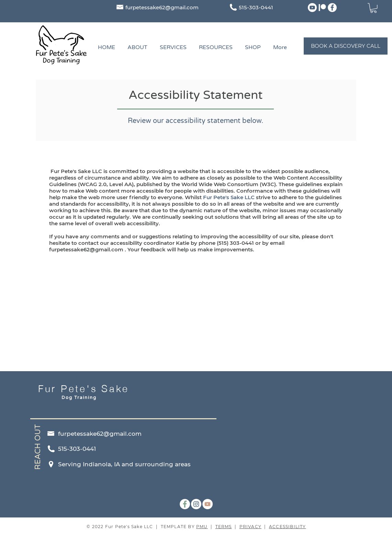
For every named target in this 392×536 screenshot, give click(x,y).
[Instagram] (196, 504)
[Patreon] (322, 8)
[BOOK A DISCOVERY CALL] (346, 46)
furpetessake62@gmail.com (162, 7)
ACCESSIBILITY (288, 527)
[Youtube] (312, 8)
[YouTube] (208, 504)
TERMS (224, 527)
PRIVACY (250, 527)
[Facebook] (332, 8)
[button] (373, 8)
